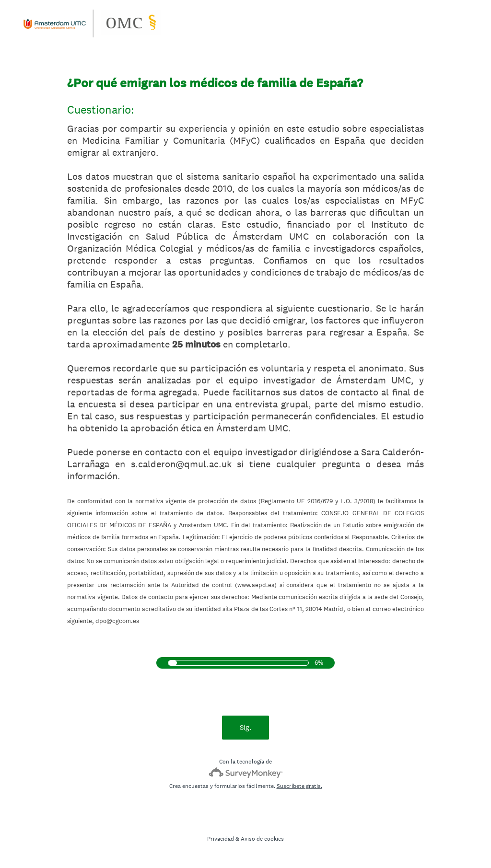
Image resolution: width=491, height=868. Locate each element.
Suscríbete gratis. (299, 786)
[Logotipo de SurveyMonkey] (246, 772)
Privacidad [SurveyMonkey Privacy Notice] (221, 839)
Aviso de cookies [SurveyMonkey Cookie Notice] (262, 839)
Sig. (245, 727)
